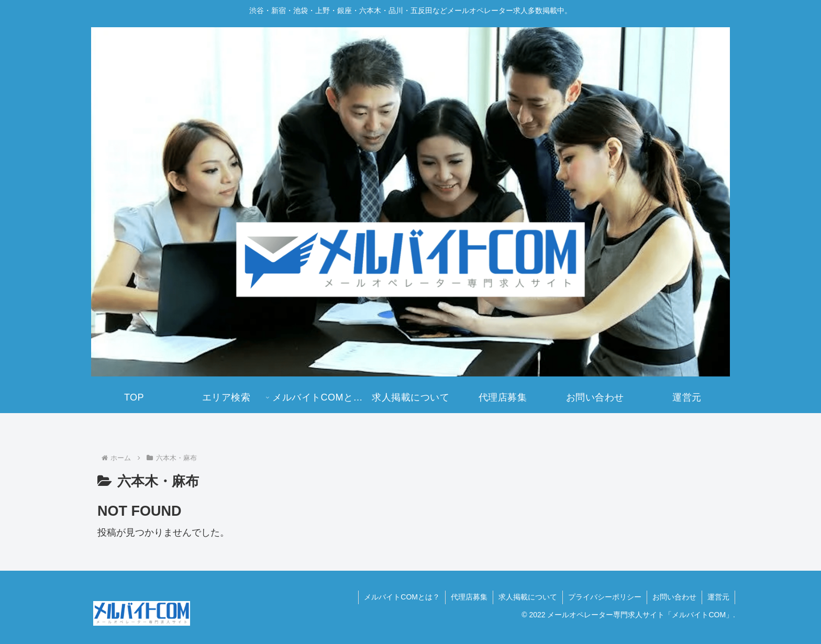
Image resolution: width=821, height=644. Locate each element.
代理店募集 (469, 597)
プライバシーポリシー (605, 597)
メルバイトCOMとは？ (402, 597)
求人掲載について (528, 597)
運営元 (718, 597)
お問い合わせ (674, 597)
